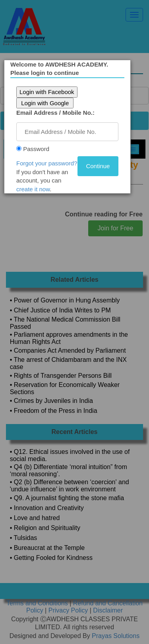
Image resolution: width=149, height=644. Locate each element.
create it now (33, 189)
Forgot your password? (47, 163)
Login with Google (45, 103)
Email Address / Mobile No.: (55, 113)
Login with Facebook (47, 92)
